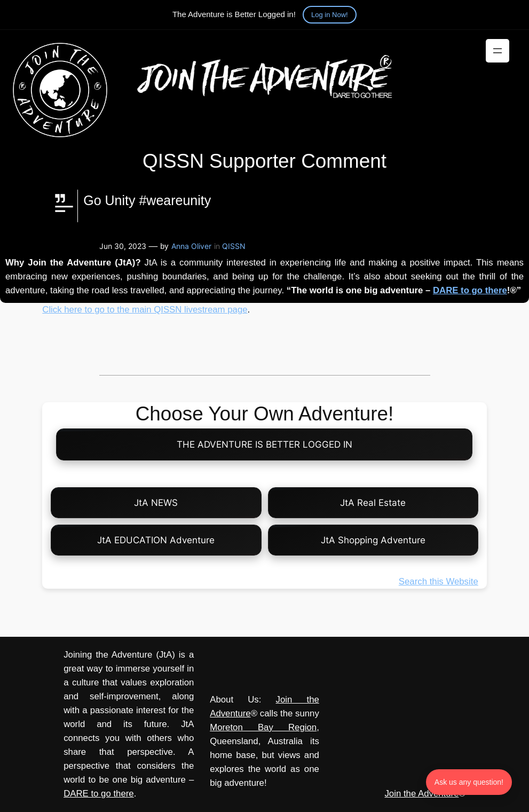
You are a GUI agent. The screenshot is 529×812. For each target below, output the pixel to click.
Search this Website (439, 581)
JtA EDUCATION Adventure (156, 540)
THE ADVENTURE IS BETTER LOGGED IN (264, 444)
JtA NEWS (156, 503)
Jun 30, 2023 (123, 246)
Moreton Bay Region (263, 727)
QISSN (234, 246)
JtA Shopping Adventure (373, 540)
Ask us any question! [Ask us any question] (469, 782)
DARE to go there (470, 290)
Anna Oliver (191, 246)
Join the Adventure (421, 794)
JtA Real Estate (373, 503)
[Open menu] (498, 51)
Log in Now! (330, 15)
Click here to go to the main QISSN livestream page (145, 310)
